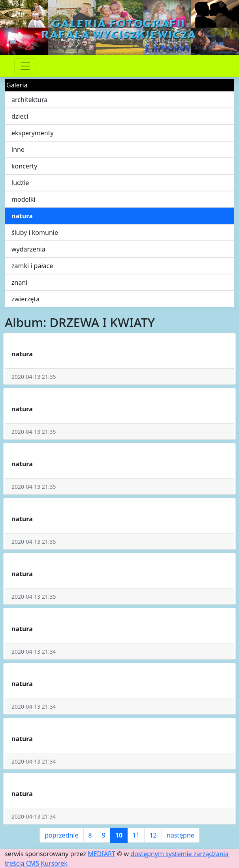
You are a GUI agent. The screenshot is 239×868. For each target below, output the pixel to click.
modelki (23, 199)
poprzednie (61, 835)
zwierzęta (25, 299)
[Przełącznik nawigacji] (25, 66)
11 (136, 835)
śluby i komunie (35, 233)
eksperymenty (33, 133)
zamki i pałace (32, 266)
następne (181, 835)
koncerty (24, 166)
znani (19, 282)
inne (18, 149)
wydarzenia (28, 249)
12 (153, 835)
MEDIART (102, 854)
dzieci (20, 116)
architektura (29, 100)
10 (119, 835)
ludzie (20, 183)
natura (22, 216)
